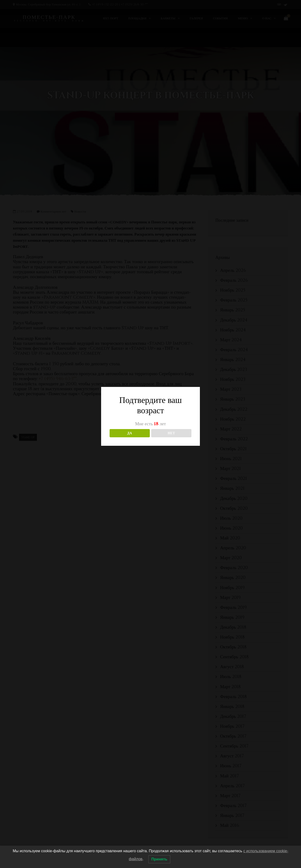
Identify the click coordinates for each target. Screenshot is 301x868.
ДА (130, 433)
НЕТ (171, 433)
